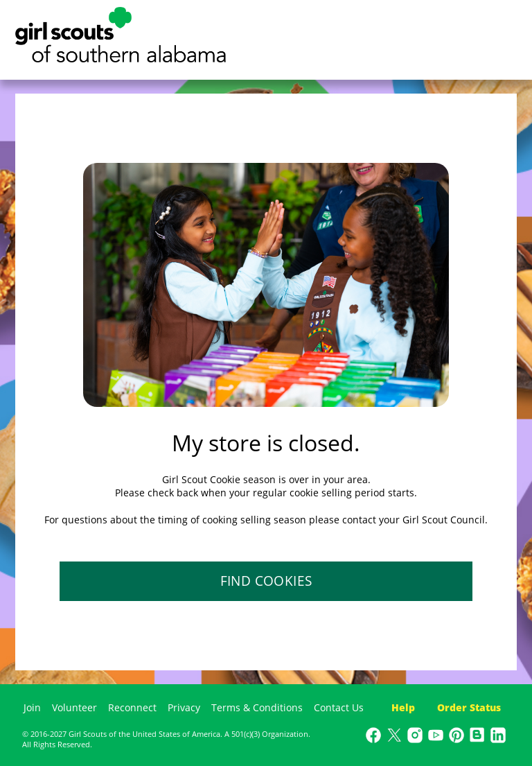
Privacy (184, 707)
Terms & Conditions (257, 707)
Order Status (469, 707)
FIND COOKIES (266, 581)
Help (403, 707)
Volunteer (74, 707)
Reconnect (132, 707)
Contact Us (339, 707)
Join (32, 707)
